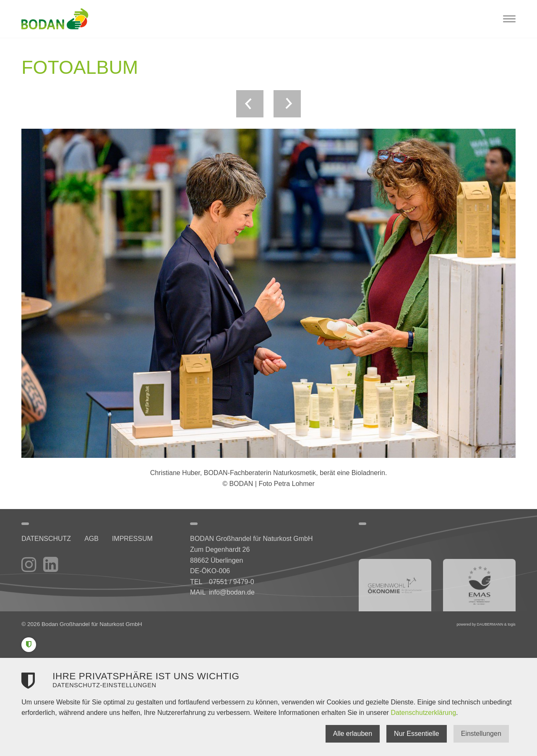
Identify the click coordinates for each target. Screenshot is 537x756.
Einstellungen (481, 734)
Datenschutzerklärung (423, 713)
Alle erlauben (353, 734)
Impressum (132, 539)
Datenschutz (46, 539)
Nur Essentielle (417, 734)
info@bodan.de (232, 592)
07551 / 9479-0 (232, 582)
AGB (91, 539)
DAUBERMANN (490, 624)
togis (512, 624)
